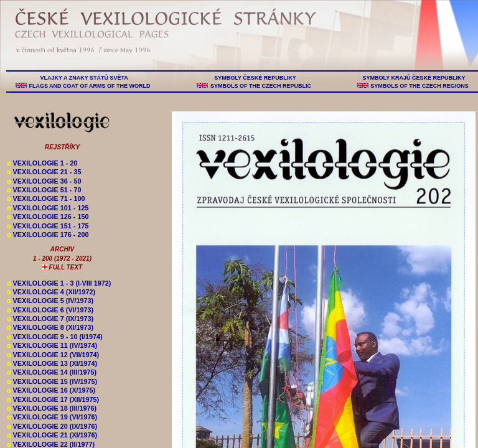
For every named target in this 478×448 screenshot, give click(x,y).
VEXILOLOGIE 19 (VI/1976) (52, 417)
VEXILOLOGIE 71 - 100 (46, 198)
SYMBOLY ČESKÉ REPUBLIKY (255, 78)
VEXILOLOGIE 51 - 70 (44, 190)
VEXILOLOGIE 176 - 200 (48, 235)
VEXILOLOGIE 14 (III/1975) (52, 372)
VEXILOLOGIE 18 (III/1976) (52, 408)
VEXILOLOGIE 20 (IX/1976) (52, 426)
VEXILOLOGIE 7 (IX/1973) (50, 319)
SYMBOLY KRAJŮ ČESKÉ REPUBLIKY (414, 78)
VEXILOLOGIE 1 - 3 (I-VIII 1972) (59, 283)
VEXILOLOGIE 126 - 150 (48, 217)
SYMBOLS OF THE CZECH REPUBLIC (260, 86)
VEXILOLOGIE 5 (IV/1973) (50, 301)
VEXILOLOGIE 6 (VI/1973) (50, 310)
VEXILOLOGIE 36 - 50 (44, 181)
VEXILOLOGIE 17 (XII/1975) (53, 399)
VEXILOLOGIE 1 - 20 (42, 163)
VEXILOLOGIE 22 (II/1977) (51, 444)
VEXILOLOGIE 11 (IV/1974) (52, 345)
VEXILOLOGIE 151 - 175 (48, 226)
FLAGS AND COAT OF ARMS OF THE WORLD (90, 86)
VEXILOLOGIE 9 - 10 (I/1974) (55, 337)
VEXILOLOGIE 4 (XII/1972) (51, 292)
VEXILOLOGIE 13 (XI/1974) (52, 363)
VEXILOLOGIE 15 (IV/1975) (52, 381)
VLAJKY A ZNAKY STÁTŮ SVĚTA (84, 78)
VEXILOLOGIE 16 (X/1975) (51, 390)
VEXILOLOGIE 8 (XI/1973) (50, 327)
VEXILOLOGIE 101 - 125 (48, 208)
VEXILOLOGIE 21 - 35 (44, 172)
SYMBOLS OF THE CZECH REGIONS (420, 86)
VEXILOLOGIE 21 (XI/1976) (52, 435)
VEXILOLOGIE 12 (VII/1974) (53, 355)
